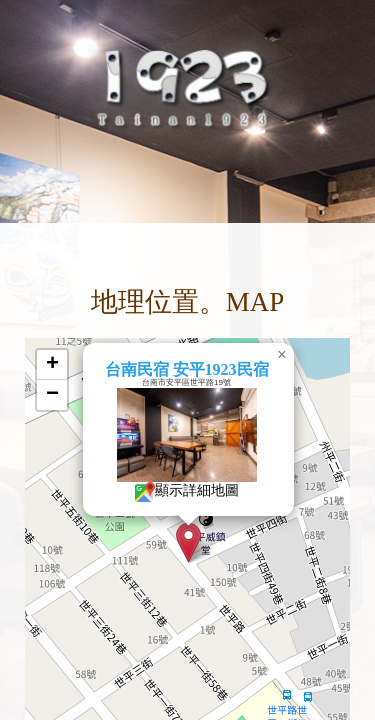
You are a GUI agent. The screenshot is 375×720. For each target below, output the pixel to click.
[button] (177, 542)
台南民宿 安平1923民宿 (175, 369)
